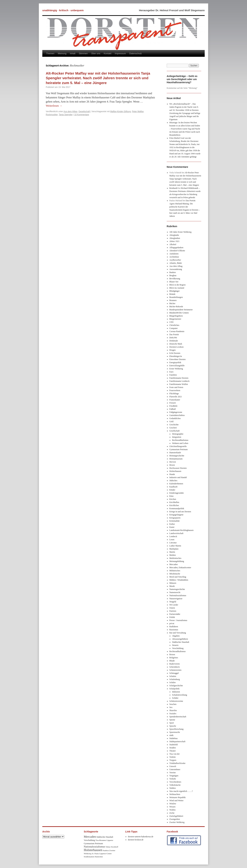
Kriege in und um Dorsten (180, 512)
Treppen (173, 760)
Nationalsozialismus (178, 595)
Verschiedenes (175, 782)
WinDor (173, 804)
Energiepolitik (175, 362)
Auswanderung (176, 269)
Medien (173, 555)
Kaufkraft (174, 487)
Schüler (173, 682)
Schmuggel (174, 673)
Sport (172, 723)
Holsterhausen (175, 471)
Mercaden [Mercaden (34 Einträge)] (90, 837)
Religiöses (174, 658)
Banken (173, 272)
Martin (172, 552)
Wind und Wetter (177, 801)
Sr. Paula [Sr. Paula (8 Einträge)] (95, 854)
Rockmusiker (52, 115)
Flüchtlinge (174, 394)
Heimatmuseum (176, 459)
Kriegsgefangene (176, 515)
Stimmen (83, 53)
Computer (174, 328)
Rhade (172, 661)
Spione (172, 720)
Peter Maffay (138, 111)
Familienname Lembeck (179, 381)
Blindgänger (175, 291)
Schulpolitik (175, 689)
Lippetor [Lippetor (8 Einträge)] (110, 840)
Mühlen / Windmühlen (179, 580)
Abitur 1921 (174, 241)
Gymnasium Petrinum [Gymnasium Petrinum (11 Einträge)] (93, 843)
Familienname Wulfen (179, 384)
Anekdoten (174, 254)
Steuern (175, 645)
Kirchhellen (174, 502)
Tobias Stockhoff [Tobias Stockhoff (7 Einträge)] (112, 847)
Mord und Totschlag (178, 577)
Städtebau (174, 738)
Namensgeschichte (177, 589)
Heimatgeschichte (177, 456)
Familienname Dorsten (179, 378)
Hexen (172, 465)
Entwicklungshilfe (177, 366)
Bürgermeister (175, 319)
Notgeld (173, 602)
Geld (171, 421)
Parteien (173, 611)
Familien (173, 375)
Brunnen (173, 300)
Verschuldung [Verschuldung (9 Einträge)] (89, 840)
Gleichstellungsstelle (178, 446)
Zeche (172, 813)
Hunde (172, 474)
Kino (172, 496)
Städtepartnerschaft (177, 741)
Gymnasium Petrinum (179, 449)
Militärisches (175, 571)
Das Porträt (174, 334)
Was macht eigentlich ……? (181, 791)
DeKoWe (173, 338)
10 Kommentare (82, 115)
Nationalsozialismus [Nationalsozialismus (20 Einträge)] (94, 847)
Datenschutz (136, 53)
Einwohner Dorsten (178, 359)
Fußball (173, 409)
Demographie (178, 434)
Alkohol (173, 244)
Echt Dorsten (175, 353)
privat (172, 623)
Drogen (173, 350)
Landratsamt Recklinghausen (182, 530)
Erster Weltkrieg (176, 369)
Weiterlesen (54, 106)
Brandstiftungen (176, 297)
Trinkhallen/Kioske (177, 763)
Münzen (173, 583)
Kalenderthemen (176, 484)
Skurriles (173, 710)
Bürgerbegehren (176, 316)
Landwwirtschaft (176, 533)
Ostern (172, 608)
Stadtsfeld (174, 745)
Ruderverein (175, 664)
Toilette (173, 757)
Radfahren (174, 627)
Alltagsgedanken (176, 248)
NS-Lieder (174, 605)
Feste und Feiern (176, 387)
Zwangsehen (175, 819)
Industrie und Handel (178, 477)
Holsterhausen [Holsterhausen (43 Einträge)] (93, 850)
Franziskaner (175, 400)
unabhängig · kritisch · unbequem (63, 10)
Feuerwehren (175, 390)
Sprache (173, 726)
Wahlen (173, 788)
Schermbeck (175, 667)
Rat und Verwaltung (178, 633)
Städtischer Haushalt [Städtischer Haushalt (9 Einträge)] (105, 837)
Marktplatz (174, 549)
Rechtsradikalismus (180, 440)
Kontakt (107, 53)
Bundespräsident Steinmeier (181, 310)
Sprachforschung (176, 729)
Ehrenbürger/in (176, 356)
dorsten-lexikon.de (136, 840)
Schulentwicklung (180, 695)
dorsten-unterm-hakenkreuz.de (141, 837)
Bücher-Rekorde (176, 307)
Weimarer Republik (178, 797)
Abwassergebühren (180, 639)
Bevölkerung (175, 279)
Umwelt (173, 766)
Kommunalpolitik (177, 508)
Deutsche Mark (176, 344)
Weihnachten (175, 794)
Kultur (172, 524)
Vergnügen (174, 776)
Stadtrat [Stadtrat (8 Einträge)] (106, 850)
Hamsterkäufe (175, 453)
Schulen (173, 676)
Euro (171, 372)
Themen (50, 53)
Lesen (172, 540)
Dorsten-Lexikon (177, 347)
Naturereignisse (176, 599)
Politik (172, 617)
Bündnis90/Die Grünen (179, 313)
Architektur (174, 257)
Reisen (172, 654)
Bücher (172, 303)
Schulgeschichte (176, 686)
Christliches (174, 325)
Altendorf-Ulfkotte (177, 251)
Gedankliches (175, 418)
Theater (173, 751)
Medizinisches (175, 558)
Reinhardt (174, 188)
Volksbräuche (175, 785)
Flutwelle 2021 (176, 397)
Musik (172, 586)
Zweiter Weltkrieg (177, 822)
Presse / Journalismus (178, 620)
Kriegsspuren (175, 518)
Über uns (96, 53)
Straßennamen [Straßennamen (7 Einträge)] (89, 857)
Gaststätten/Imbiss (177, 415)
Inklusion (176, 692)
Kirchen (173, 499)
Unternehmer (175, 769)
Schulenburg (175, 679)
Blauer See (174, 282)
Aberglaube (174, 235)
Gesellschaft (84, 111)
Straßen (173, 748)
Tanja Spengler (66, 115)
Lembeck (173, 536)
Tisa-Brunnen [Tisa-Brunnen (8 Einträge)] (101, 840)
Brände (172, 294)
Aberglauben (175, 238)
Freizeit (173, 403)
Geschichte (174, 425)
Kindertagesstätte (177, 493)
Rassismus (174, 630)
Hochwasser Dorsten (178, 468)
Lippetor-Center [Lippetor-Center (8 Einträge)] (106, 854)
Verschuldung (178, 648)
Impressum (120, 53)
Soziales (173, 714)
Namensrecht (175, 592)
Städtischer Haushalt (181, 642)
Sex (171, 707)
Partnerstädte (175, 614)
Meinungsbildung (177, 561)
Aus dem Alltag (70, 111)
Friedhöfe (174, 406)
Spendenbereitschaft (178, 717)
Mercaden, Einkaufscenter (180, 568)
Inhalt (73, 53)
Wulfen (173, 810)
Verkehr (173, 779)
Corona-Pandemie (177, 331)
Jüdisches (173, 481)
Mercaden (174, 564)
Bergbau (173, 275)
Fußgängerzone (176, 412)
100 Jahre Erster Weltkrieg (180, 232)
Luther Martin (175, 546)
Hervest (173, 462)
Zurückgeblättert (176, 816)
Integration (177, 437)
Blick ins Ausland (177, 288)
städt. (172, 735)
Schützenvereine (176, 701)
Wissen (172, 807)
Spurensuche (175, 732)
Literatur (173, 543)
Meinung (62, 53)
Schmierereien (175, 670)
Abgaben (176, 636)
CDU (172, 322)
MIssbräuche (175, 574)
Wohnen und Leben (180, 443)
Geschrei (173, 428)
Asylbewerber (175, 260)
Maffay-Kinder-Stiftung (120, 111)
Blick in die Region (178, 285)
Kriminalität (175, 521)
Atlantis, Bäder (176, 263)
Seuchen (173, 704)
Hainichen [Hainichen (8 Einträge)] (99, 857)
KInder (172, 490)
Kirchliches (174, 505)
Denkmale (174, 341)
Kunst (172, 527)
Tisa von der (175, 754)
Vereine (173, 773)
